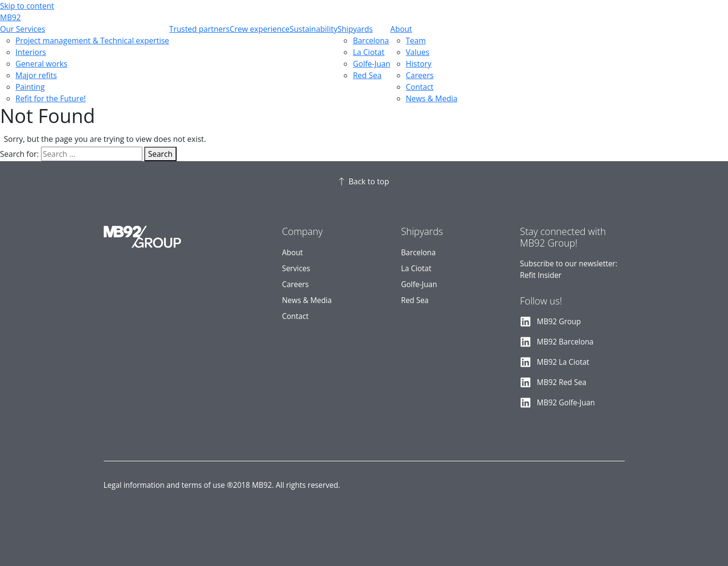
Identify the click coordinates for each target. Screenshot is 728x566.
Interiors (31, 52)
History (419, 64)
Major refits (36, 75)
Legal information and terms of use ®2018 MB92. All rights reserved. (222, 485)
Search (160, 154)
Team (416, 41)
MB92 (10, 17)
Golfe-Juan (371, 64)
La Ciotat (368, 52)
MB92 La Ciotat (563, 362)
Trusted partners (199, 29)
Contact (419, 87)
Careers (420, 75)
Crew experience (260, 29)
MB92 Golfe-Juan (566, 403)
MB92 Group (559, 322)
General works (41, 64)
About (401, 29)
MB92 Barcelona (565, 342)
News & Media (432, 98)
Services (296, 269)
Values (418, 52)
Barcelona (371, 41)
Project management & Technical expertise (92, 41)
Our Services (23, 29)
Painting (30, 87)
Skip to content (27, 6)
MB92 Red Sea (562, 382)
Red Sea (367, 75)
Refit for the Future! (51, 98)
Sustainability (313, 29)
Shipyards (355, 29)
